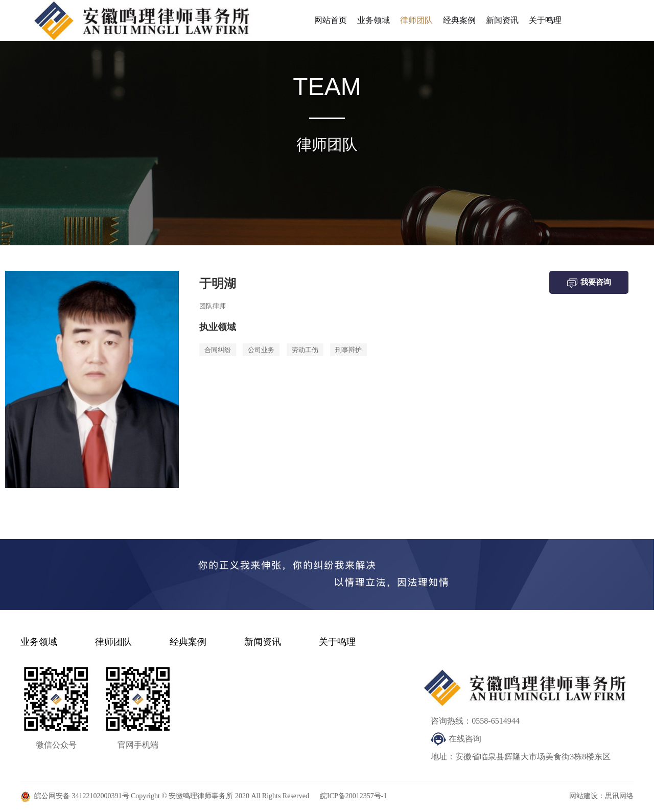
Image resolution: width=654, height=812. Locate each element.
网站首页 (331, 20)
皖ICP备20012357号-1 (353, 796)
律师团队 (416, 20)
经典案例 (459, 20)
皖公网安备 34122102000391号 (82, 796)
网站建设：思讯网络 (601, 796)
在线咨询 (465, 739)
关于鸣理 (545, 20)
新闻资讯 (502, 20)
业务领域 (373, 20)
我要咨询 (589, 283)
